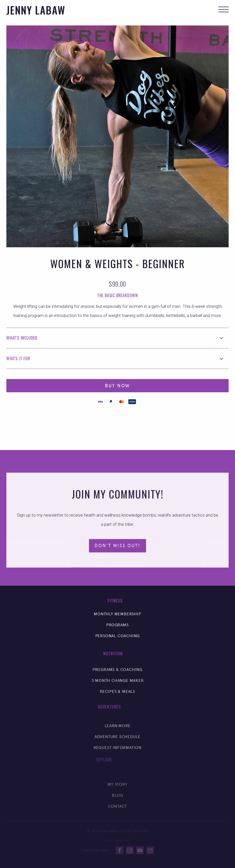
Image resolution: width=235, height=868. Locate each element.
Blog (118, 803)
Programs (117, 627)
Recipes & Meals (118, 695)
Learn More (118, 731)
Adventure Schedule (118, 742)
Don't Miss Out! (118, 548)
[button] (224, 10)
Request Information (118, 753)
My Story (117, 792)
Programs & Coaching (118, 673)
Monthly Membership (117, 616)
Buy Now (118, 386)
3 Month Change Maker (118, 684)
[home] (36, 10)
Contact (118, 814)
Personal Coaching (118, 638)
